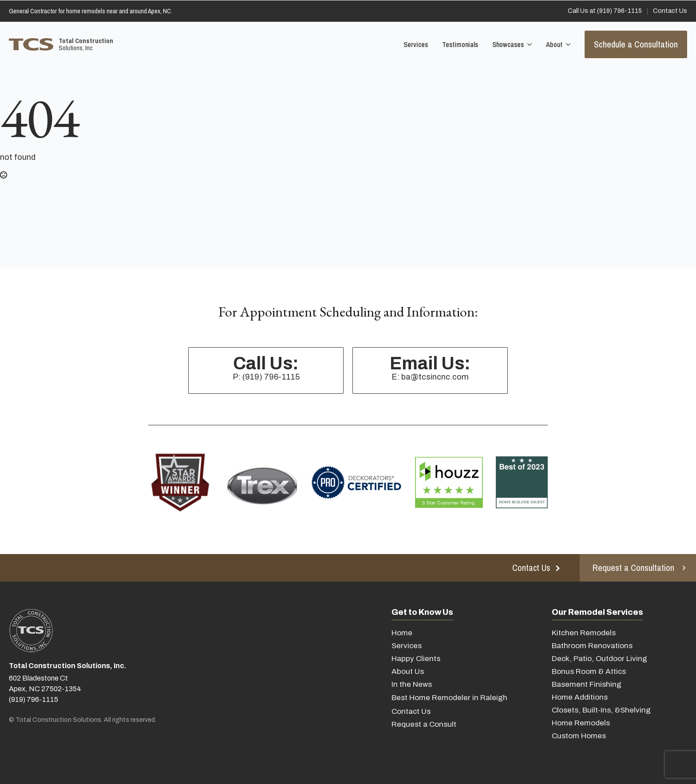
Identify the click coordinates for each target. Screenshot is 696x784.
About (554, 44)
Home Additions (580, 697)
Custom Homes (579, 736)
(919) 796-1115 (34, 699)
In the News (412, 684)
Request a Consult (424, 724)
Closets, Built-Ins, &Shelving (601, 710)
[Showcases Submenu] (529, 44)
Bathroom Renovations (592, 646)
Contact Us (411, 711)
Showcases (508, 44)
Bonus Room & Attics (589, 671)
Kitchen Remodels (584, 633)
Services (416, 44)
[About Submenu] (567, 44)
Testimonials (460, 44)
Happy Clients (416, 659)
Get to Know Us (422, 612)
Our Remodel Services (597, 612)
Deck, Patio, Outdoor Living (599, 659)
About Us (408, 671)
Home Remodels (581, 723)
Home (402, 633)
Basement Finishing (587, 684)
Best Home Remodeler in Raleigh (449, 698)
